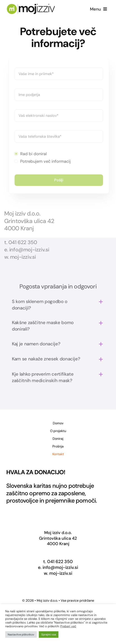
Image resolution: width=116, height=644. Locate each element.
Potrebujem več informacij (46, 161)
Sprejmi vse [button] (49, 635)
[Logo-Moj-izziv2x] (31, 5)
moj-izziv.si (61, 573)
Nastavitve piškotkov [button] (21, 635)
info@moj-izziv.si (60, 567)
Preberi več (68, 626)
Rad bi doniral (34, 154)
